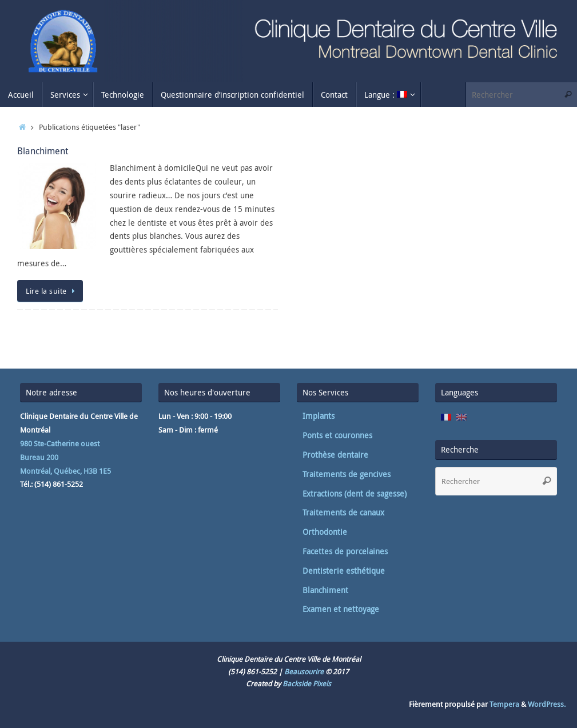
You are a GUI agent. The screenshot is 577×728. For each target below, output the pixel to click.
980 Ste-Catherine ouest (60, 443)
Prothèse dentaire (335, 455)
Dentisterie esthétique (344, 571)
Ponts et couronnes (337, 435)
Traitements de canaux (343, 512)
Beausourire (304, 672)
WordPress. (547, 704)
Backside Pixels (307, 684)
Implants (319, 416)
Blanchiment (43, 151)
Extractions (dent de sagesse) (355, 493)
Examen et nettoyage (341, 609)
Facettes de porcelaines (345, 551)
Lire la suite (52, 291)
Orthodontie (325, 532)
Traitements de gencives (347, 474)
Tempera (504, 704)
